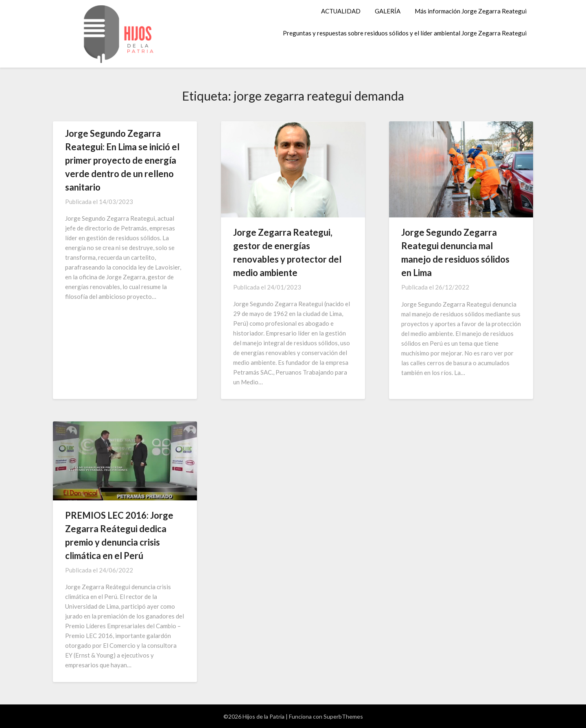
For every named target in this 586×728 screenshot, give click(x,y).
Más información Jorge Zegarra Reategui (471, 11)
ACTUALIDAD (341, 11)
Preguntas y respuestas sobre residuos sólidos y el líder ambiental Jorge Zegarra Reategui (405, 33)
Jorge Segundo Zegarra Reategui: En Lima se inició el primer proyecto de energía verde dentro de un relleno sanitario (122, 160)
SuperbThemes (343, 716)
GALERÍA (388, 11)
